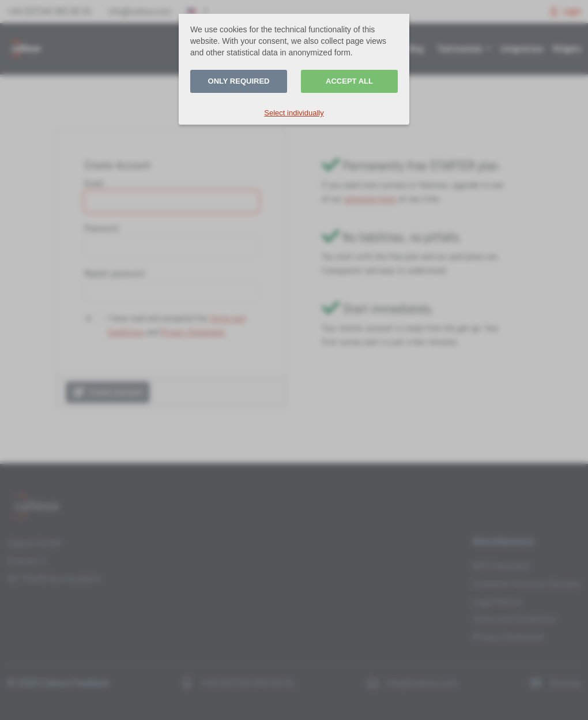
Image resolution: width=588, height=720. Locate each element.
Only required (239, 81)
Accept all (349, 81)
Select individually (294, 113)
